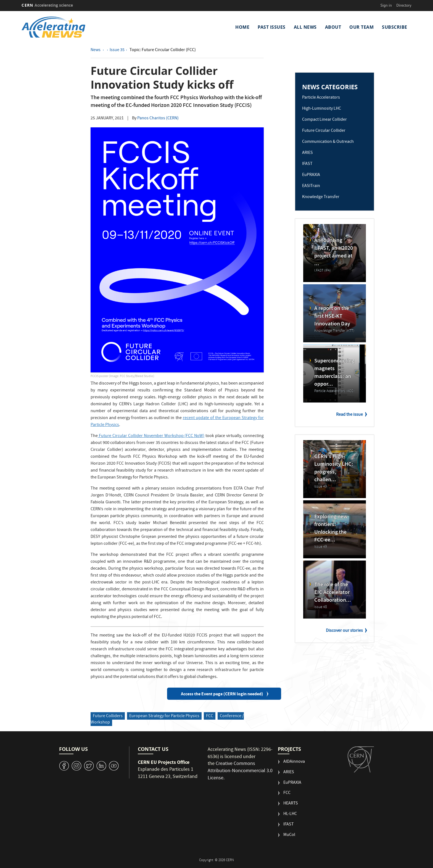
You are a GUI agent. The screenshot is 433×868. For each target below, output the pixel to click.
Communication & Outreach (328, 142)
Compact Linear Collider (324, 120)
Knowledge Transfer (321, 197)
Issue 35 (117, 50)
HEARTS (291, 804)
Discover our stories (344, 631)
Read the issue (349, 415)
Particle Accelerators (321, 98)
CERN (47, 5)
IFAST (307, 164)
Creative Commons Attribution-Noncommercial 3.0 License (240, 771)
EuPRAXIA (311, 175)
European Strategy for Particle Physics (164, 716)
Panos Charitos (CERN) (158, 119)
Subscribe (395, 27)
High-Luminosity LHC (322, 109)
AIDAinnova (294, 762)
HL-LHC (290, 814)
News (96, 50)
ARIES (307, 153)
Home (242, 27)
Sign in (386, 5)
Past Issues (272, 27)
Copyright (207, 860)
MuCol (289, 835)
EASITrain (311, 186)
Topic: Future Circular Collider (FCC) (163, 50)
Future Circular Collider (324, 131)
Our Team (361, 27)
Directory (404, 5)
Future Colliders (108, 716)
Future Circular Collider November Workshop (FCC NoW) (152, 436)
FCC (210, 716)
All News (305, 27)
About (333, 27)
